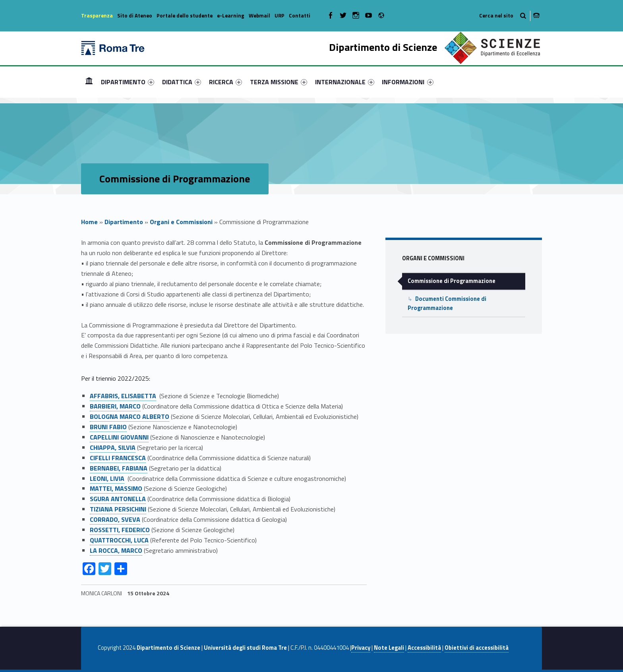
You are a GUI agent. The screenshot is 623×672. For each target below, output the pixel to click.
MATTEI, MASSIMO (116, 488)
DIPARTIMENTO (128, 82)
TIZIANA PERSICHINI (118, 509)
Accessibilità (424, 648)
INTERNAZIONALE (345, 82)
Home (89, 82)
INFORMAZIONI (407, 82)
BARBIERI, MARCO (115, 406)
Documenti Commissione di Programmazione (447, 303)
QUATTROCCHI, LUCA (119, 540)
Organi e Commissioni (181, 222)
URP (280, 15)
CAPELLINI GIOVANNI (119, 437)
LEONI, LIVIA (107, 478)
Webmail (259, 15)
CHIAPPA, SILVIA (113, 447)
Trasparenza (97, 15)
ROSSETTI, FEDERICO (120, 530)
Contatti (300, 15)
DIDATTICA (182, 82)
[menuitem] (89, 82)
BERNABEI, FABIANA (119, 468)
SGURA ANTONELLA (118, 499)
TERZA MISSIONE (279, 82)
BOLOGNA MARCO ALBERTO (130, 416)
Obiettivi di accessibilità (477, 648)
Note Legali (389, 648)
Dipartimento (124, 222)
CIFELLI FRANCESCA (118, 458)
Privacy (361, 648)
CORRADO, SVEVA (115, 519)
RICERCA (225, 82)
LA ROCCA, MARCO (116, 550)
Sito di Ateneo (135, 15)
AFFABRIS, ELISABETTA (123, 396)
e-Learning (231, 15)
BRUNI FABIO (108, 427)
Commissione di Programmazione (452, 281)
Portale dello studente (185, 15)
